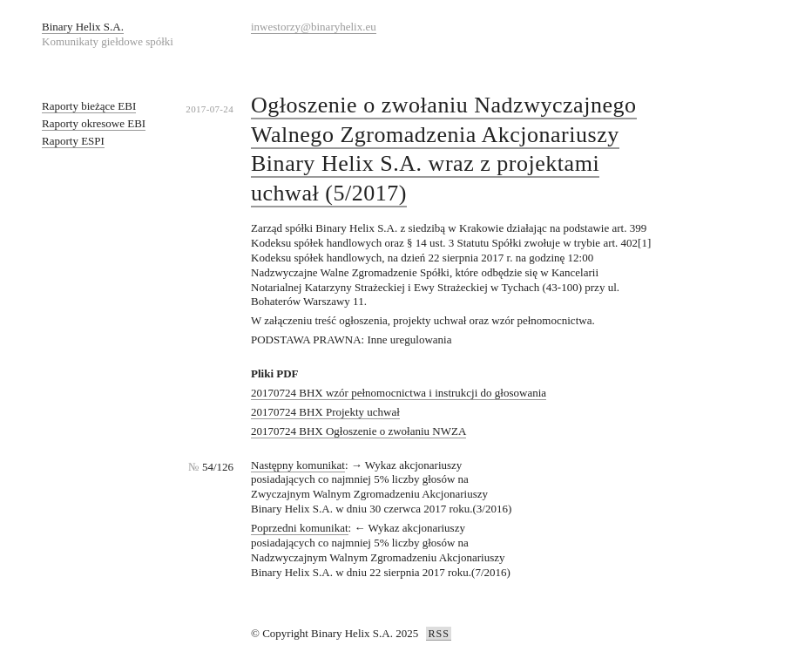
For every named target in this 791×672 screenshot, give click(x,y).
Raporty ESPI (73, 141)
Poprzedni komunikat (300, 528)
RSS (438, 634)
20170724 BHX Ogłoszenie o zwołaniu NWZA (358, 431)
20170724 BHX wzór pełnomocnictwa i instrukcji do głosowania (399, 393)
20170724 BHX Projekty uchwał (325, 412)
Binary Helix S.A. (83, 27)
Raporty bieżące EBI (89, 106)
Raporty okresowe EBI (94, 123)
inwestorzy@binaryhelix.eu (314, 27)
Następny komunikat (298, 465)
